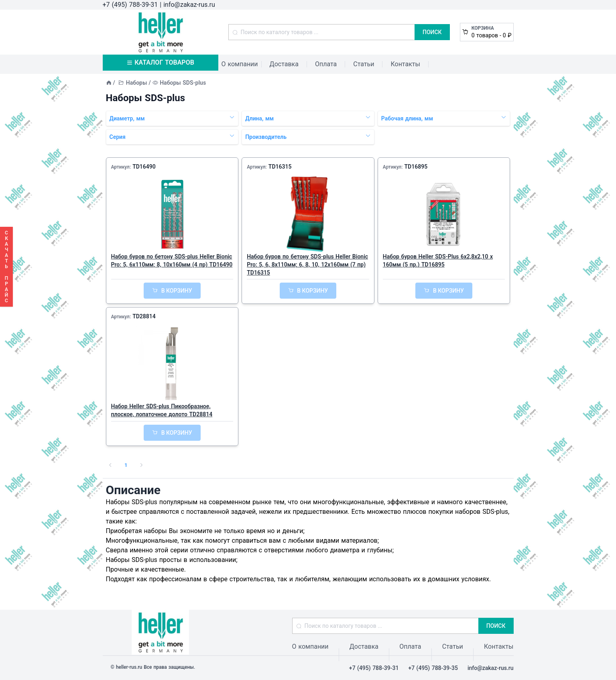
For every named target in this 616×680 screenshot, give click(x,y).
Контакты (405, 64)
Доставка (284, 64)
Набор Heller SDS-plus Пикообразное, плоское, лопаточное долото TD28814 (162, 410)
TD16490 (144, 167)
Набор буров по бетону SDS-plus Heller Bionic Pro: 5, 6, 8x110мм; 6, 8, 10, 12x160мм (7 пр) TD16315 (307, 265)
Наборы (137, 83)
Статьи (364, 64)
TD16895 (416, 167)
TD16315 (280, 167)
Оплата (326, 64)
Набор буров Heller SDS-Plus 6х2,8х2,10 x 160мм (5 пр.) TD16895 (438, 261)
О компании (240, 64)
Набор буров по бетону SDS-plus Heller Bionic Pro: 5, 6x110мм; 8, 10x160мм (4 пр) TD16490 (172, 261)
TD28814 (144, 316)
